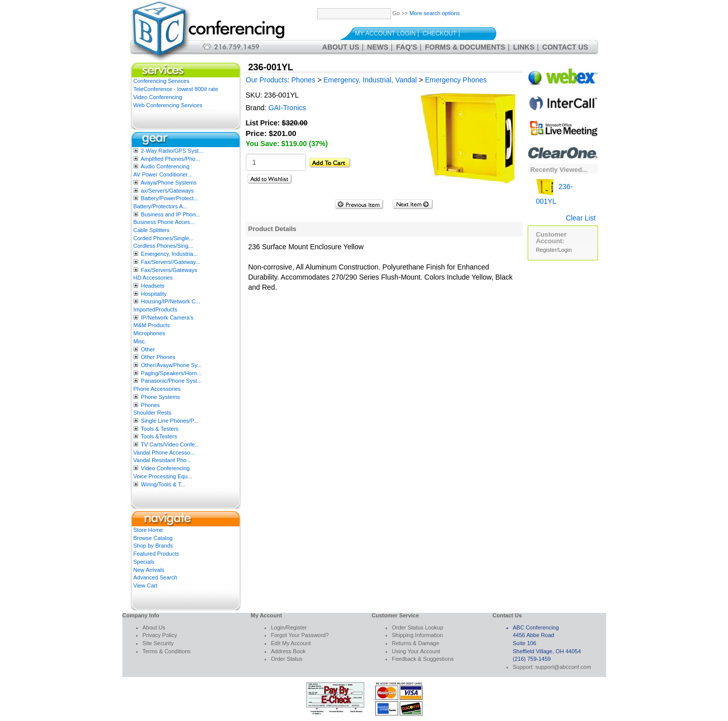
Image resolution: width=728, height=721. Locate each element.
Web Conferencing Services (168, 105)
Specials (144, 562)
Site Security (158, 643)
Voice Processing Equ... (163, 476)
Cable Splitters (152, 230)
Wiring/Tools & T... (163, 484)
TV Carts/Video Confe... (170, 444)
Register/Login (554, 250)
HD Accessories (153, 278)
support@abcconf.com (563, 667)
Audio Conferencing (165, 166)
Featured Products (157, 554)
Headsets (153, 286)
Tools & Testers (159, 429)
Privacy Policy (160, 635)
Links (524, 47)
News (378, 47)
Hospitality (154, 294)
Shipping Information (418, 635)
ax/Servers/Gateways (168, 191)
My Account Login (386, 33)
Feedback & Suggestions (423, 659)
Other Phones (158, 357)
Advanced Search (156, 577)
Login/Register (289, 627)
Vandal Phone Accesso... (164, 453)
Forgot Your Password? (300, 635)
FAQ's (406, 47)
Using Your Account (416, 651)
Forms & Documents (465, 47)
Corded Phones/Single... (164, 238)
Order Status (287, 659)
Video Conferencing (158, 97)
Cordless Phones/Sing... (163, 246)
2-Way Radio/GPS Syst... (172, 151)
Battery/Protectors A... (161, 206)
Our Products (267, 80)
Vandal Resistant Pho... (162, 460)
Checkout (439, 33)
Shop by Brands (153, 546)
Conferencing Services (162, 81)
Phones (151, 405)
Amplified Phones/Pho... (170, 159)
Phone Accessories (157, 389)
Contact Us (565, 47)
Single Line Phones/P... (170, 421)
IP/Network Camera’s (167, 318)
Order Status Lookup (418, 627)
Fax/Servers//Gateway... (171, 262)
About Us (341, 47)
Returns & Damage (416, 643)
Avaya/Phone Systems (168, 183)
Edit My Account (291, 643)
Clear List (581, 218)
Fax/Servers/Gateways (169, 270)
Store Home (148, 530)
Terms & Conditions (167, 651)
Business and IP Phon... (171, 214)
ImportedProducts (156, 309)
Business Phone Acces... (164, 222)
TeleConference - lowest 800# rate (176, 89)
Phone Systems (161, 397)
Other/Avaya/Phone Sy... (172, 365)
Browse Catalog (153, 538)
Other (148, 349)
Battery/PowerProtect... (170, 198)
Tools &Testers (159, 436)
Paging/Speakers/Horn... (172, 373)
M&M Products (152, 325)
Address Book (288, 651)
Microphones (149, 333)
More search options (435, 13)
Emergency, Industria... (169, 254)
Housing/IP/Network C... (171, 301)
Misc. (140, 341)
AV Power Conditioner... (163, 174)
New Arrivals (149, 570)
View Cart (145, 585)
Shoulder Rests (153, 413)
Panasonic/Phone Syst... (172, 381)
